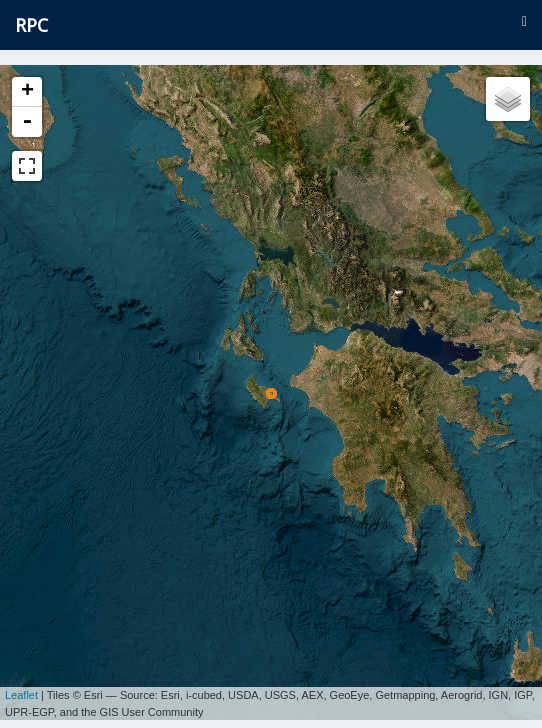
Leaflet (21, 688)
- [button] (27, 122)
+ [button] (27, 92)
